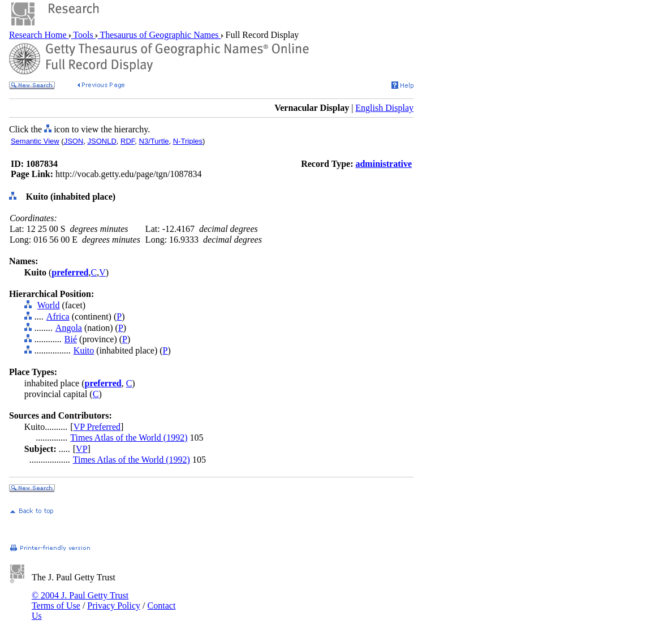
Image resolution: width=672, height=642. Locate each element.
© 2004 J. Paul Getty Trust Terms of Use (80, 600)
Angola (69, 328)
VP (81, 449)
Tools (83, 35)
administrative (384, 164)
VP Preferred (97, 427)
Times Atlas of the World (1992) (129, 438)
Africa (58, 316)
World (49, 305)
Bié (71, 339)
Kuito (84, 350)
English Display (384, 108)
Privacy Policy (114, 606)
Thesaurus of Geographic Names (160, 35)
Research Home (39, 35)
